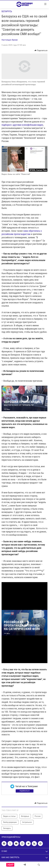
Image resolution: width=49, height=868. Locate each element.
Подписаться (25, 791)
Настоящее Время (10, 40)
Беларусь (7, 11)
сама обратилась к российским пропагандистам (22, 232)
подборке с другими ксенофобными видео (22, 125)
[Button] (41, 50)
